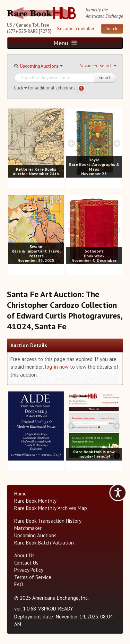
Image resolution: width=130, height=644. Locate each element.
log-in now (57, 367)
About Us (24, 555)
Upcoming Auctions (39, 66)
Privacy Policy (29, 570)
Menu (65, 43)
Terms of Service (33, 577)
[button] (98, 66)
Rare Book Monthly (35, 501)
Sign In (112, 29)
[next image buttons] (59, 143)
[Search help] (81, 88)
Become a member (76, 29)
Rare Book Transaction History (48, 521)
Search (105, 78)
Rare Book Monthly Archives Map (51, 508)
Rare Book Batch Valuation (44, 543)
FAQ (19, 584)
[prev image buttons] (13, 143)
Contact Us (26, 563)
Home (20, 494)
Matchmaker (28, 528)
